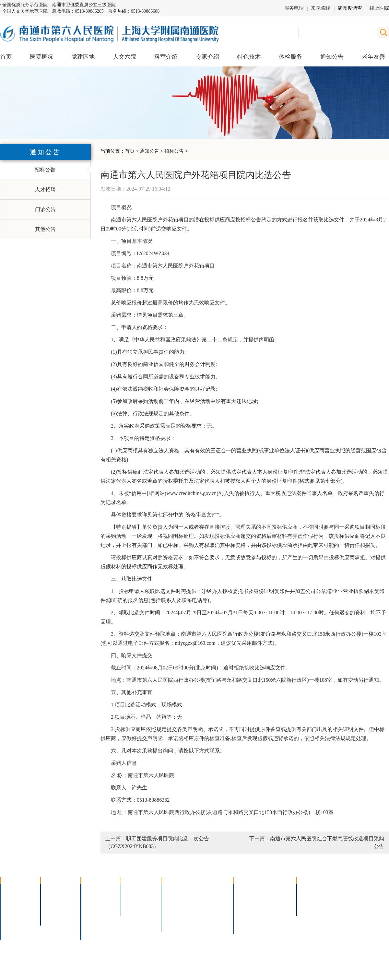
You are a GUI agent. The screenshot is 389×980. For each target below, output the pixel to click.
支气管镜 (210, 899)
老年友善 (373, 57)
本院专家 (136, 907)
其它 (90, 924)
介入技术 (176, 890)
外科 (90, 907)
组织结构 (15, 907)
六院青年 (55, 907)
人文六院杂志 (60, 899)
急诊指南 (277, 890)
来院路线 (321, 8)
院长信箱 (15, 924)
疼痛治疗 (210, 890)
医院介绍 (15, 890)
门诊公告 (45, 209)
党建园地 (83, 57)
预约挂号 (277, 899)
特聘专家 (136, 899)
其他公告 (45, 229)
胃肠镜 (173, 907)
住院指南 (248, 899)
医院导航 (248, 916)
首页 (6, 57)
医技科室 (95, 916)
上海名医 (136, 890)
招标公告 (174, 151)
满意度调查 (350, 8)
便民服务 (248, 907)
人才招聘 (45, 189)
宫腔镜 (207, 916)
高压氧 (173, 916)
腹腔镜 (207, 907)
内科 (90, 899)
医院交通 (15, 933)
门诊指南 (248, 890)
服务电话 (294, 8)
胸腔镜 (173, 899)
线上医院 (379, 8)
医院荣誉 (15, 916)
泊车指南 (277, 916)
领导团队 (15, 899)
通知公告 (149, 151)
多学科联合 (98, 890)
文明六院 (55, 916)
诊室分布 (277, 907)
